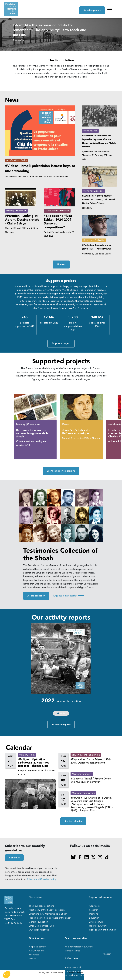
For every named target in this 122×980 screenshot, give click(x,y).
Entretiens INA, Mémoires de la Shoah (48, 914)
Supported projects (101, 898)
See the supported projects (61, 471)
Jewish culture (96, 922)
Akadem (107, 954)
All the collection (36, 596)
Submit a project (92, 10)
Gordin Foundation (38, 922)
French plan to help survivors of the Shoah (50, 918)
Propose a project (61, 343)
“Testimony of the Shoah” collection (47, 910)
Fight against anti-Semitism (103, 930)
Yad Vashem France (74, 976)
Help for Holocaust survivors (79, 947)
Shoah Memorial (73, 968)
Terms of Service (76, 973)
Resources (34, 955)
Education (94, 918)
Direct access (37, 939)
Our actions (36, 898)
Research (94, 910)
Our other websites (76, 939)
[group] (61, 670)
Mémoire (94, 914)
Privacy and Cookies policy (42, 879)
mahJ (67, 958)
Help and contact (38, 947)
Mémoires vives (72, 951)
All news (61, 265)
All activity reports (61, 725)
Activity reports (37, 951)
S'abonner (14, 858)
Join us (32, 959)
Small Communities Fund (41, 926)
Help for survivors (98, 926)
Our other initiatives (39, 930)
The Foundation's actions (41, 906)
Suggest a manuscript (68, 596)
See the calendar (73, 822)
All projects (95, 906)
